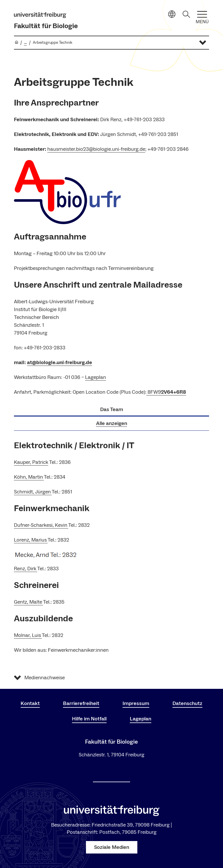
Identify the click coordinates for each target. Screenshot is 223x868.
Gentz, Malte (28, 602)
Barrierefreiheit (81, 703)
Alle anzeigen (112, 423)
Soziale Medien (112, 847)
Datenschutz (187, 703)
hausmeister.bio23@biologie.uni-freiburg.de (96, 149)
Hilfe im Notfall (89, 719)
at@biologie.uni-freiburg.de (60, 363)
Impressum (136, 703)
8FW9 (166, 392)
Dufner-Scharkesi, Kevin (41, 525)
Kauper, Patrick (31, 462)
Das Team (112, 410)
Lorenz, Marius (31, 540)
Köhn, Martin (29, 477)
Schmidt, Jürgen (33, 492)
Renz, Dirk (26, 569)
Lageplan (96, 377)
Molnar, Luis (28, 635)
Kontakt (30, 703)
